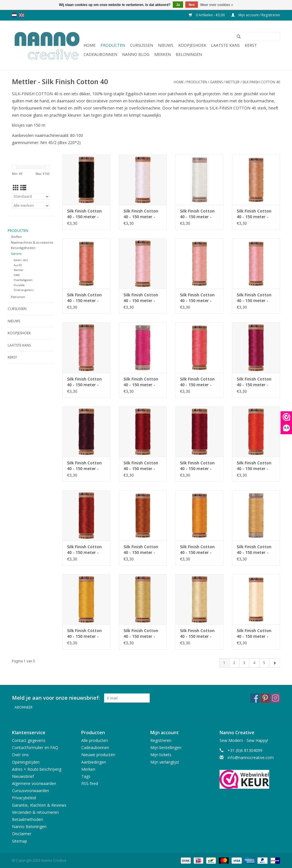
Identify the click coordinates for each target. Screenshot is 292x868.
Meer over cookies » (217, 5)
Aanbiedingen (94, 762)
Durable (19, 285)
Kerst (251, 45)
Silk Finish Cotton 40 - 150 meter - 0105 (197, 466)
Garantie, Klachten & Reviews (39, 805)
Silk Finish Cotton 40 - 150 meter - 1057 (84, 382)
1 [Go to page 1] (224, 663)
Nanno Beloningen (29, 826)
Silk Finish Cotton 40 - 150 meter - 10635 (254, 550)
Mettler (233, 82)
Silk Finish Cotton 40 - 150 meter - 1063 (254, 298)
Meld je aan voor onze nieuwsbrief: (56, 698)
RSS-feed (90, 783)
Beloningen (189, 54)
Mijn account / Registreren (256, 15)
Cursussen (142, 45)
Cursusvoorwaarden (31, 791)
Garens (216, 82)
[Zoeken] (257, 37)
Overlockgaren (23, 280)
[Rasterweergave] (16, 188)
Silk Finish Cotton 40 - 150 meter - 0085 (141, 298)
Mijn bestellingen (166, 747)
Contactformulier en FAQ (35, 747)
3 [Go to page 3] (244, 663)
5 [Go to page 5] (264, 663)
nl (14, 15)
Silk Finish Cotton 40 (261, 82)
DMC (17, 275)
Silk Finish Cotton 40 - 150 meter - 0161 (197, 550)
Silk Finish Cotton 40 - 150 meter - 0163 (141, 550)
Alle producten (95, 740)
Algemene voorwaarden (34, 783)
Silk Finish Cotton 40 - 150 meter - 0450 (254, 466)
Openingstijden (26, 762)
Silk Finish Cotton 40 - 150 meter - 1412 (141, 634)
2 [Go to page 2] (234, 663)
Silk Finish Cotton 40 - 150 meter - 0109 (84, 466)
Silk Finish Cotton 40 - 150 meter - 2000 (141, 214)
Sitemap (20, 841)
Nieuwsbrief (23, 776)
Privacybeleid (24, 798)
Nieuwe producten (98, 755)
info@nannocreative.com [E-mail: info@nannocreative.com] (251, 757)
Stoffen (16, 237)
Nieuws (166, 45)
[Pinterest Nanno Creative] (265, 698)
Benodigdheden (23, 248)
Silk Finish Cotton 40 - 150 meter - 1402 (197, 382)
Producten (113, 45)
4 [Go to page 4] (254, 663)
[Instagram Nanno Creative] (275, 698)
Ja (178, 5)
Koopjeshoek (192, 45)
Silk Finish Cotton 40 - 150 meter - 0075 (197, 298)
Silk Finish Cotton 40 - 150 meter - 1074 (84, 550)
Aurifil (18, 265)
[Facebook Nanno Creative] (255, 698)
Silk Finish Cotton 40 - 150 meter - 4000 (84, 214)
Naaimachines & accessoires (32, 242)
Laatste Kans (225, 45)
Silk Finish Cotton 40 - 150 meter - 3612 (254, 634)
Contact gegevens (29, 740)
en (22, 15)
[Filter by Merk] (31, 206)
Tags (86, 776)
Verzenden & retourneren (35, 812)
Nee (192, 5)
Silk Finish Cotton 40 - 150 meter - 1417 (254, 382)
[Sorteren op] (31, 197)
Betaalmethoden (28, 819)
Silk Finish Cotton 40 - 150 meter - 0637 (84, 298)
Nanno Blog (136, 54)
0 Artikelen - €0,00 (207, 15)
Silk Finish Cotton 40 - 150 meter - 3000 (197, 214)
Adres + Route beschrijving (37, 769)
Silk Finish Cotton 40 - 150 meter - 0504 (141, 466)
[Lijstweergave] (23, 188)
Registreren (161, 740)
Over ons (20, 755)
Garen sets (21, 260)
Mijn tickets (161, 755)
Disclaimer (22, 834)
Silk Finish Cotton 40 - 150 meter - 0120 (84, 634)
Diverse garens (24, 290)
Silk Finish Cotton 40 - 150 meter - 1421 (141, 382)
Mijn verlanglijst (165, 762)
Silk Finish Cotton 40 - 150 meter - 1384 (197, 634)
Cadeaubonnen (100, 54)
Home (90, 45)
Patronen (18, 297)
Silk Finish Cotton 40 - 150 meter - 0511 (254, 214)
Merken (163, 54)
